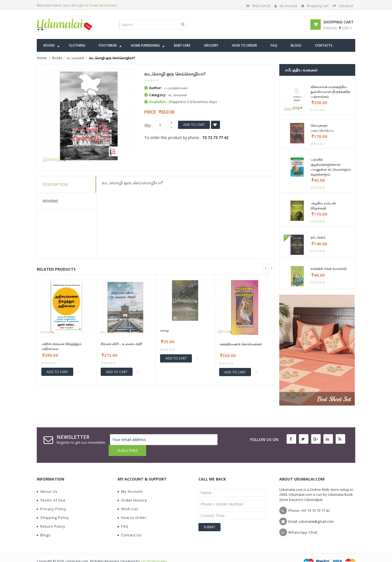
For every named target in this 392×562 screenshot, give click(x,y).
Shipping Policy (53, 507)
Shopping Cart (315, 6)
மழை (164, 330)
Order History (132, 489)
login (80, 5)
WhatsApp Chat (303, 521)
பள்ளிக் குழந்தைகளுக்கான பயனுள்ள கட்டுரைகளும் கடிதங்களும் (331, 167)
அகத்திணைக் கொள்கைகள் (241, 344)
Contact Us (130, 524)
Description (55, 184)
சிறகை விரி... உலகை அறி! (121, 344)
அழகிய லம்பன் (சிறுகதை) (323, 206)
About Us (47, 481)
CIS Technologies (154, 550)
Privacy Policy (52, 498)
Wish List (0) (258, 6)
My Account (286, 6)
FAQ (123, 515)
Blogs (44, 524)
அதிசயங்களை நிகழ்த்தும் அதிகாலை (61, 346)
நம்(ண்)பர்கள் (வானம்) (328, 268)
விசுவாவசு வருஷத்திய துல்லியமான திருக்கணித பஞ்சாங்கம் (330, 92)
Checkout (343, 6)
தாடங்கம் (318, 237)
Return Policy (51, 515)
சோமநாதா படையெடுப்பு (322, 128)
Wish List (128, 498)
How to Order (132, 507)
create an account (103, 5)
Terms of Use (51, 489)
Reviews (50, 201)
